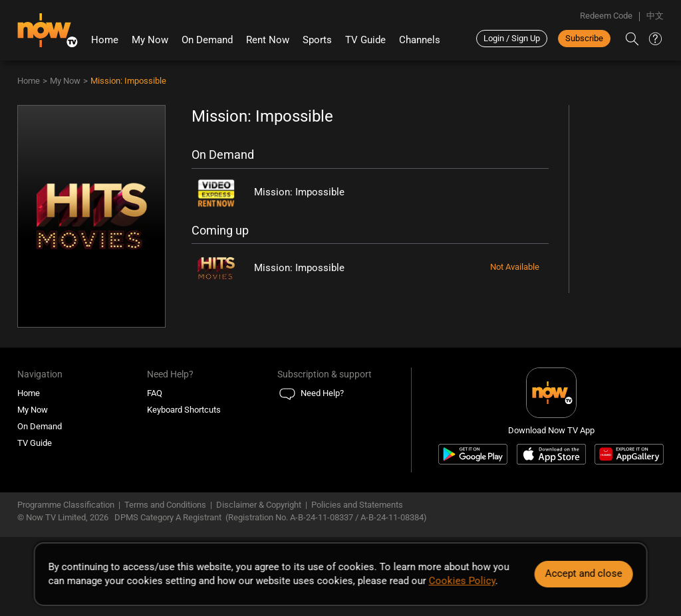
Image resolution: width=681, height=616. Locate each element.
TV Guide (365, 40)
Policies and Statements (357, 505)
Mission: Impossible (128, 81)
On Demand (207, 40)
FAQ (155, 393)
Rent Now (268, 40)
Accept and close (583, 573)
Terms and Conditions (165, 505)
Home (105, 40)
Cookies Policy (462, 581)
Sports (317, 40)
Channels (420, 40)
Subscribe (584, 38)
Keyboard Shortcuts (184, 410)
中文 (655, 16)
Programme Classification (66, 505)
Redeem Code (606, 16)
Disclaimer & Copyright (259, 505)
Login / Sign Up (512, 38)
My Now (150, 40)
